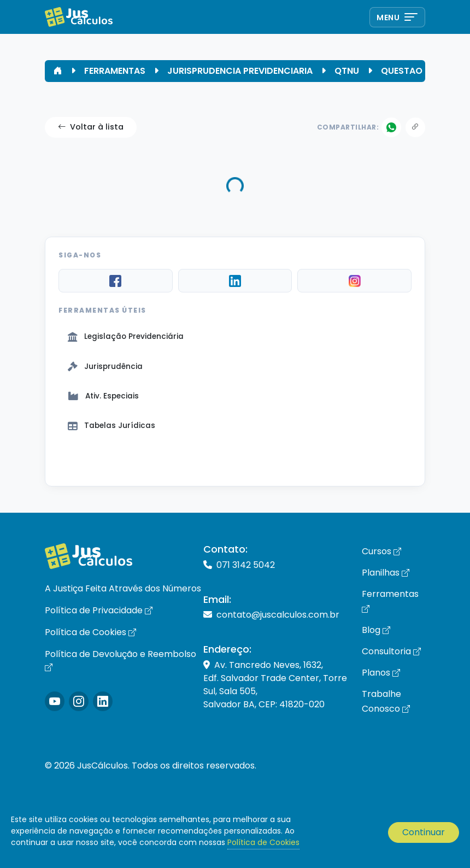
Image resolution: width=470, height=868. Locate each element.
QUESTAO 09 (409, 71)
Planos (381, 673)
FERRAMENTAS (115, 71)
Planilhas (386, 573)
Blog (376, 630)
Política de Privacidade (99, 610)
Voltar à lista (91, 127)
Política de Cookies (90, 632)
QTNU (347, 71)
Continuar (424, 832)
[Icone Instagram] (55, 701)
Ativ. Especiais (103, 396)
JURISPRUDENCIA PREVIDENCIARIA (240, 71)
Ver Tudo (235, 462)
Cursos (381, 551)
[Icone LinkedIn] (103, 701)
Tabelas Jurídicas (111, 426)
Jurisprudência (105, 366)
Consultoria (391, 651)
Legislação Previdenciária (126, 336)
